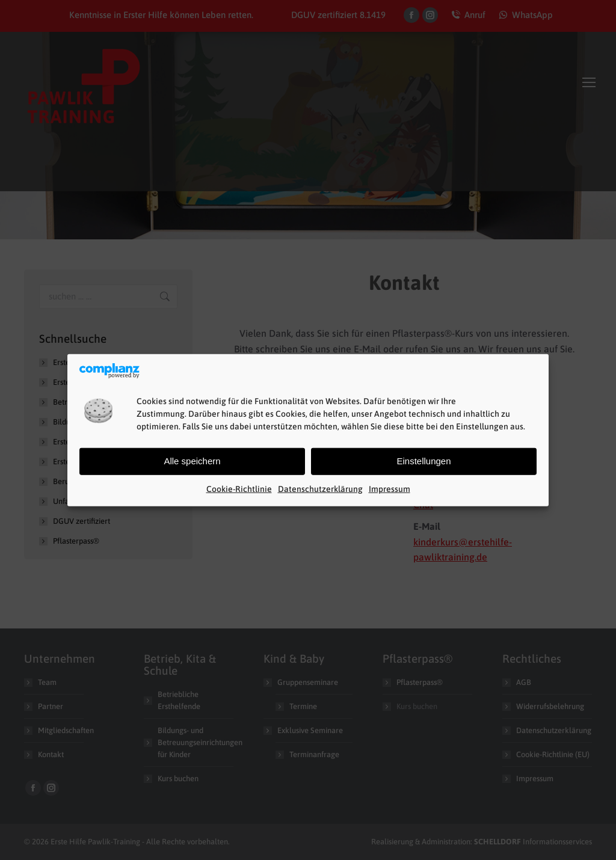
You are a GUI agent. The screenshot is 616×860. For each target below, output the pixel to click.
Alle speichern (192, 461)
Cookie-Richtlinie (239, 489)
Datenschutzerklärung (320, 489)
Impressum (390, 489)
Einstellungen (423, 461)
